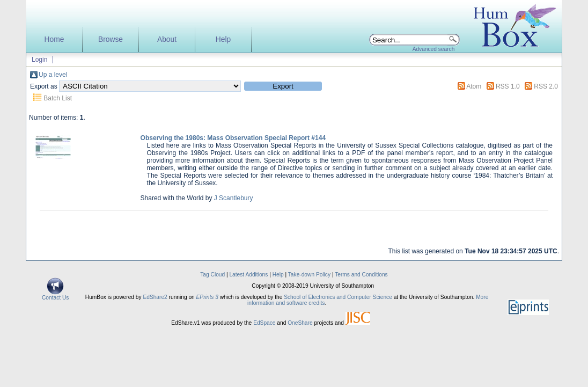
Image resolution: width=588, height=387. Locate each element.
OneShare (300, 323)
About (167, 39)
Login (39, 60)
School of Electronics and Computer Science (338, 297)
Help (223, 39)
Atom (474, 86)
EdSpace (264, 323)
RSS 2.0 (546, 86)
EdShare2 (155, 297)
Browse (111, 39)
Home (54, 39)
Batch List (58, 98)
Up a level (53, 75)
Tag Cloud (212, 275)
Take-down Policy (309, 275)
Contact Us (55, 295)
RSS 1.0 (508, 86)
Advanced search (434, 49)
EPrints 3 (207, 297)
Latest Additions (248, 275)
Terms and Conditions (361, 275)
